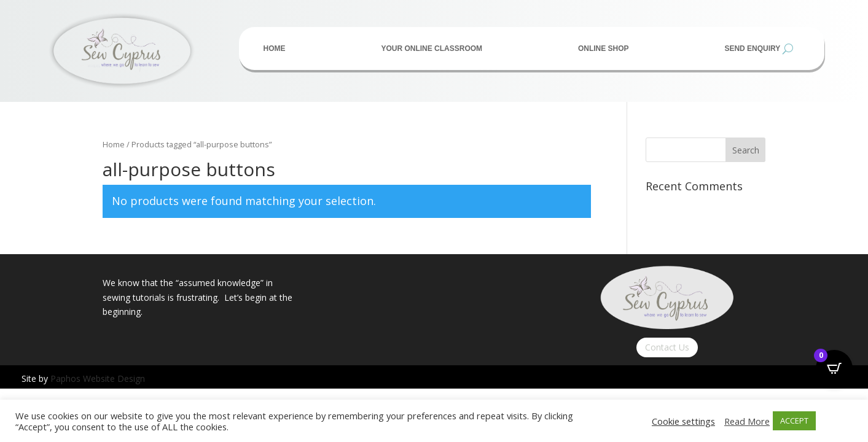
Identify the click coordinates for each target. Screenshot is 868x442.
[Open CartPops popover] (834, 368)
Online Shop (604, 48)
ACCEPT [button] (794, 421)
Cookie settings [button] (683, 421)
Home (275, 48)
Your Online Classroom (432, 48)
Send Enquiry (752, 48)
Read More (747, 421)
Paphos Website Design (98, 378)
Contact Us (667, 347)
